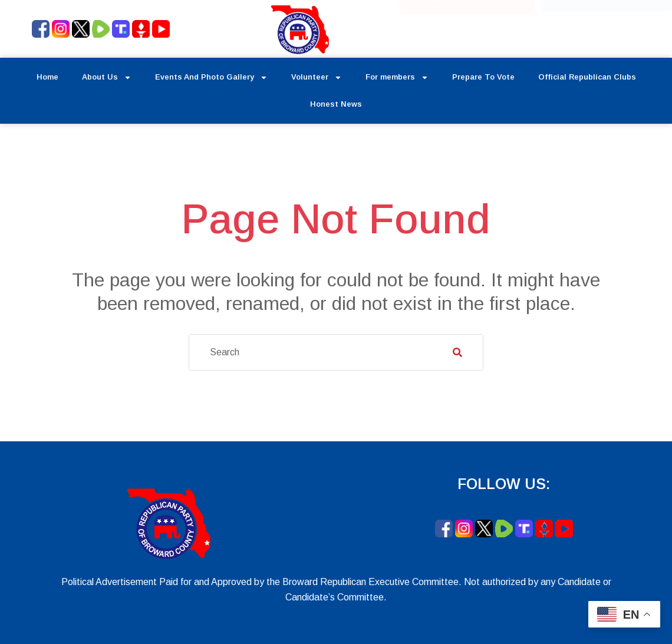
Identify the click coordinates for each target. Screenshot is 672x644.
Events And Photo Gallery (211, 77)
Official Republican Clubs (587, 77)
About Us (107, 77)
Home (47, 77)
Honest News (336, 104)
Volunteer (317, 77)
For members (397, 77)
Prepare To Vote (483, 77)
